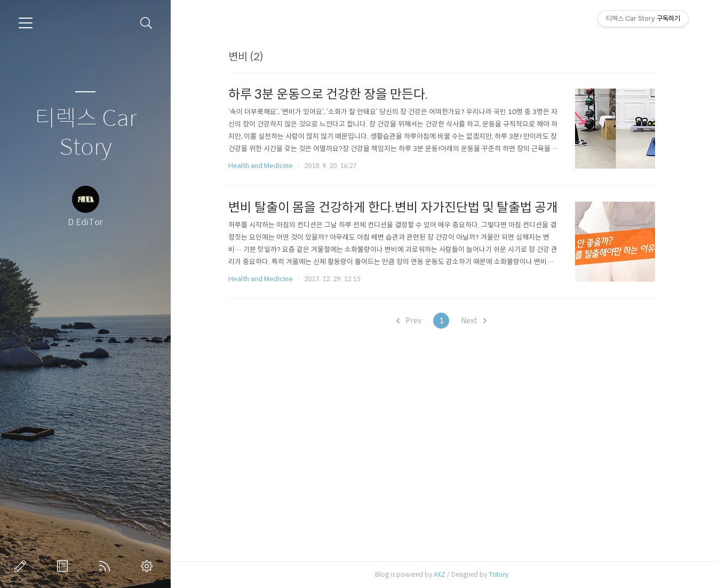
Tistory (498, 574)
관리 (149, 566)
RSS (107, 566)
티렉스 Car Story (86, 133)
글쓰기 (22, 566)
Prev (409, 321)
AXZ (440, 574)
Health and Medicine (261, 166)
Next (474, 321)
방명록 (65, 566)
